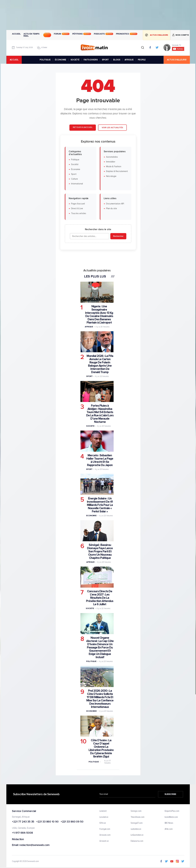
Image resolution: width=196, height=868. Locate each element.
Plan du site (111, 209)
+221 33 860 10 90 (47, 822)
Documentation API (115, 204)
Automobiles (112, 157)
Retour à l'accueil (83, 127)
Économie (75, 169)
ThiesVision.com (138, 817)
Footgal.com (105, 829)
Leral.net (103, 811)
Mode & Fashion (114, 167)
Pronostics (127, 34)
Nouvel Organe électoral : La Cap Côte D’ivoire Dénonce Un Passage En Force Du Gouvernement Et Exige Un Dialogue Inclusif (100, 648)
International (77, 184)
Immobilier (111, 162)
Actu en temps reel (37, 35)
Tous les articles (78, 213)
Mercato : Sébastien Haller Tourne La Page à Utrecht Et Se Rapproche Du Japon (100, 460)
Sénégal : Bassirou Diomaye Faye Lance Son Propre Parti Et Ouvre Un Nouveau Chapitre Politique (100, 551)
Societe (90, 426)
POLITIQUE (45, 60)
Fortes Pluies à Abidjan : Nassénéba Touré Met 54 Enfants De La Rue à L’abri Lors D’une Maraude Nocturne (100, 414)
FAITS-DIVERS (91, 60)
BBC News (169, 823)
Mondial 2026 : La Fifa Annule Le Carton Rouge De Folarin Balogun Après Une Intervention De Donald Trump (100, 364)
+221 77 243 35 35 (23, 822)
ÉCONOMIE (61, 60)
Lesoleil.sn (104, 817)
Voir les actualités (112, 128)
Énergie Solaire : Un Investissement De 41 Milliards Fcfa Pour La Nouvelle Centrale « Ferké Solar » (100, 505)
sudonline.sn (136, 829)
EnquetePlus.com (172, 811)
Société (75, 164)
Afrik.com (168, 829)
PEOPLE (142, 60)
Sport (74, 174)
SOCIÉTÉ (75, 60)
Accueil (16, 34)
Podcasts (104, 34)
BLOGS (117, 60)
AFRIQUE (129, 60)
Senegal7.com (137, 823)
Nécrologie (111, 176)
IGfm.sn (103, 823)
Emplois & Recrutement (117, 171)
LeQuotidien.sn (137, 835)
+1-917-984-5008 (22, 833)
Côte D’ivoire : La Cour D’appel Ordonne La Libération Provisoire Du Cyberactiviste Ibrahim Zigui (101, 748)
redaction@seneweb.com (34, 845)
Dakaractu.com (137, 841)
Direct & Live (77, 209)
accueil (14, 60)
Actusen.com (105, 835)
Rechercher (118, 236)
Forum (62, 34)
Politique (75, 160)
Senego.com (136, 811)
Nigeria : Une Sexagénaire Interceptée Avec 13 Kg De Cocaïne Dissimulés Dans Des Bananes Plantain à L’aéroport (99, 314)
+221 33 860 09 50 (72, 822)
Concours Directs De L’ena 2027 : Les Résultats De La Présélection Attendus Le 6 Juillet (100, 598)
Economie (91, 516)
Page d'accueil (78, 204)
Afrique (89, 327)
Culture (74, 179)
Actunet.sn (104, 841)
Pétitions (82, 34)
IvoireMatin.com (171, 817)
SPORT (105, 60)
